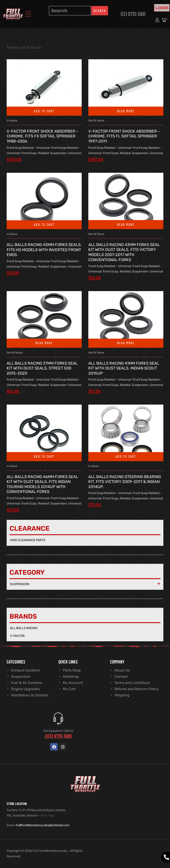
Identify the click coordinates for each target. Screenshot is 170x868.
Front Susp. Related (35, 153)
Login (162, 8)
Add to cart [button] (44, 111)
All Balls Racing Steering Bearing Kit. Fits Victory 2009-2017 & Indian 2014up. (125, 482)
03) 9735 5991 (133, 14)
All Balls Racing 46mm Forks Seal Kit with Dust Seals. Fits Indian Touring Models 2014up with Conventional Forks (42, 484)
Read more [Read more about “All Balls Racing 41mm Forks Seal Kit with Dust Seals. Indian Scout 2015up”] (126, 343)
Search (100, 11)
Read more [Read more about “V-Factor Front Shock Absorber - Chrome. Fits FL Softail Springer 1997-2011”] (126, 111)
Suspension (58, 153)
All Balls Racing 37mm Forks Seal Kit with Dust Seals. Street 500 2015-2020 (42, 368)
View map (47, 815)
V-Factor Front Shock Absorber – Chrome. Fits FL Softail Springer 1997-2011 (124, 136)
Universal (75, 153)
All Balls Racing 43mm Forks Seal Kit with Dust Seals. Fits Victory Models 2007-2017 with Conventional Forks (124, 252)
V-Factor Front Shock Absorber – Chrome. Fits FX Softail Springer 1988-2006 (42, 136)
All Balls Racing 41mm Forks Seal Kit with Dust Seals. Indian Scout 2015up (124, 368)
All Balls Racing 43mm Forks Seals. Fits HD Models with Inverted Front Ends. (44, 250)
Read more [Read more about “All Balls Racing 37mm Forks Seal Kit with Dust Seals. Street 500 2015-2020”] (44, 343)
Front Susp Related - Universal (28, 148)
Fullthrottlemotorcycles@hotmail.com (42, 825)
